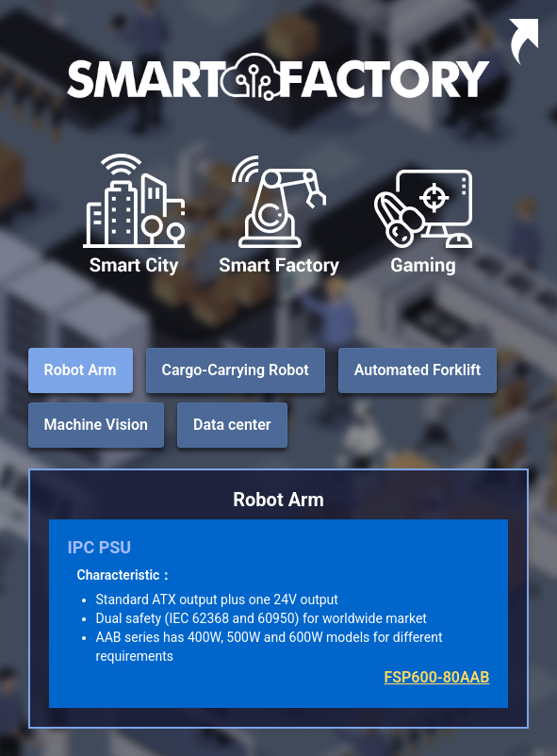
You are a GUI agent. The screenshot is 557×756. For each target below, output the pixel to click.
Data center (232, 425)
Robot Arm (81, 370)
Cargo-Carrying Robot (236, 370)
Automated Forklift (418, 370)
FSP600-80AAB (437, 677)
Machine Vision (96, 425)
